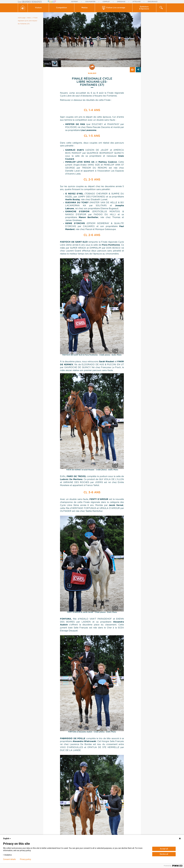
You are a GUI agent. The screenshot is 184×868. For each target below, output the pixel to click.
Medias (85, 8)
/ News (28, 18)
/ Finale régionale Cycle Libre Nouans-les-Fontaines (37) (28, 21)
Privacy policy (25, 859)
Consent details (9, 859)
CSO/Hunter (90, 2)
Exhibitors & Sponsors (144, 8)
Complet (106, 2)
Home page (22, 18)
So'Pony (75, 2)
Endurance (153, 2)
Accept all (164, 849)
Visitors (38, 8)
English (7, 838)
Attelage (137, 2)
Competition (62, 8)
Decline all (164, 854)
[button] (38, 8)
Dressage (121, 2)
